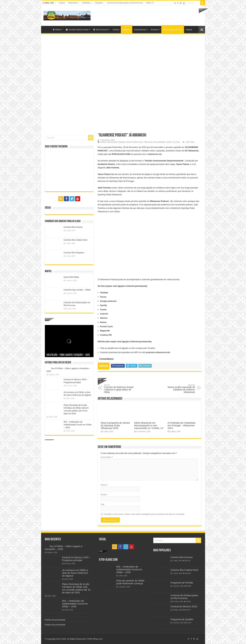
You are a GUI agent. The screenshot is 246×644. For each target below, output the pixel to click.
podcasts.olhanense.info (158, 352)
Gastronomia (140, 30)
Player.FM (105, 331)
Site (103, 504)
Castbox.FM (106, 335)
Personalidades (159, 142)
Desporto (127, 30)
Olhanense (148, 142)
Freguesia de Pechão (182, 583)
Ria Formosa (100, 30)
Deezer (103, 322)
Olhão (57, 30)
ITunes (103, 297)
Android (104, 314)
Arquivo (62, 3)
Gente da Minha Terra (173, 30)
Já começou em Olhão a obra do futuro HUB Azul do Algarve (75, 573)
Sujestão (99, 3)
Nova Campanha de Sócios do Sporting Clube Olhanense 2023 (115, 425)
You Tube (176, 142)
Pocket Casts (107, 326)
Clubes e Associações (109, 142)
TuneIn (103, 310)
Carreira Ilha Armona (73, 227)
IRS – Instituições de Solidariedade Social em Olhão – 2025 (78, 425)
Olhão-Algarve (47, 29)
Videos (169, 142)
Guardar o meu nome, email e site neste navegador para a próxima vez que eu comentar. (144, 514)
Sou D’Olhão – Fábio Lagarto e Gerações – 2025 (68, 355)
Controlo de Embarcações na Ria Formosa (125, 3)
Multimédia (73, 3)
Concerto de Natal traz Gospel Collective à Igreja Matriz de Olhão (120, 389)
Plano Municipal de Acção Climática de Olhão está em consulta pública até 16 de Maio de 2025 (76, 588)
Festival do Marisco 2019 (184, 606)
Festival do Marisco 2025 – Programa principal (76, 559)
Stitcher (104, 318)
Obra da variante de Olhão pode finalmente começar (130, 582)
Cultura (116, 30)
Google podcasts (108, 301)
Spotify (104, 305)
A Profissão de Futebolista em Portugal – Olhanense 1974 (181, 425)
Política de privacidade (55, 620)
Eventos (154, 30)
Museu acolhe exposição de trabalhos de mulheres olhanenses (179, 389)
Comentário (107, 457)
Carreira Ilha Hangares (74, 253)
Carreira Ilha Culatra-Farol (76, 240)
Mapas (189, 30)
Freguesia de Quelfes (182, 619)
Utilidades (86, 3)
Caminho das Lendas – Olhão (77, 290)
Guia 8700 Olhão (71, 277)
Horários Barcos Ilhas (77, 30)
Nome (104, 485)
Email (104, 495)
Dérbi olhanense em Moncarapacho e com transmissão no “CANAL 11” (149, 425)
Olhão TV (150, 3)
